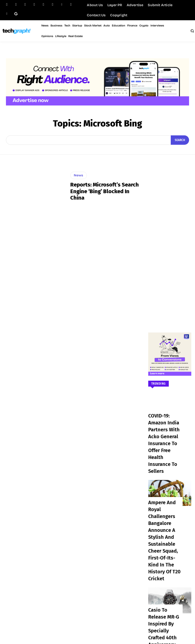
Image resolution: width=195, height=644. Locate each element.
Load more (170, 575)
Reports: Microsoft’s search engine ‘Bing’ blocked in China (105, 191)
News (78, 179)
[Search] (180, 140)
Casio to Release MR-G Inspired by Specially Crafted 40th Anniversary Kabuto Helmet (164, 551)
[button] (192, 31)
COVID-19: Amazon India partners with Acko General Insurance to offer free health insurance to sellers (164, 428)
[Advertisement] (170, 239)
